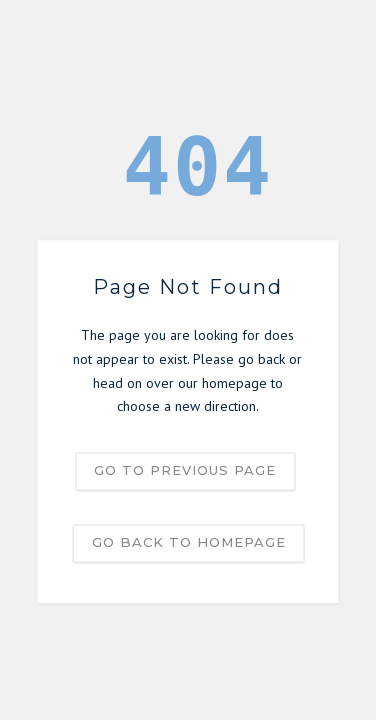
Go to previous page (185, 471)
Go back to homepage (189, 543)
